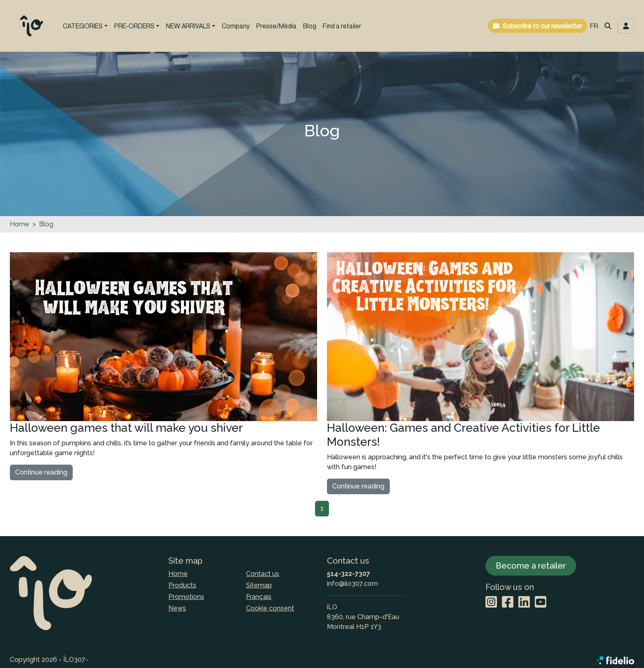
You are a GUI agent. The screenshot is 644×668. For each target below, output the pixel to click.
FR (594, 26)
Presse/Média (276, 26)
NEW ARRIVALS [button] (188, 26)
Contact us (263, 574)
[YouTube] (540, 602)
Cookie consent (270, 608)
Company (236, 26)
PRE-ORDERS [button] (134, 26)
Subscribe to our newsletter (542, 26)
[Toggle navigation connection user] (626, 26)
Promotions (186, 597)
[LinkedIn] (524, 602)
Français (259, 597)
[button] (608, 26)
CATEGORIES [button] (83, 26)
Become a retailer (531, 566)
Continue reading (41, 472)
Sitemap (259, 585)
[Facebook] (508, 602)
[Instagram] (491, 602)
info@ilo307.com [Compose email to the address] (352, 584)
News (177, 608)
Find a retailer (342, 26)
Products (182, 585)
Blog (310, 26)
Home (20, 224)
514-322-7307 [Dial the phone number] (348, 574)
